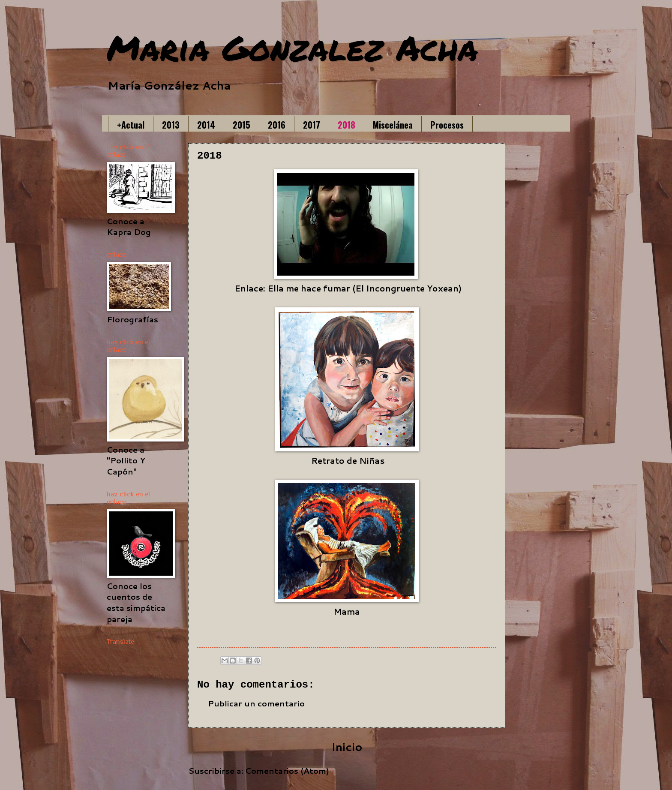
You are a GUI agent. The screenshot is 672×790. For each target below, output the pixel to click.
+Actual (131, 125)
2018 (346, 125)
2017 (312, 125)
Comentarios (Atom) (287, 771)
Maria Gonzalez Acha (292, 47)
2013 (171, 125)
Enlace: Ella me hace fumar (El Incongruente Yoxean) (348, 288)
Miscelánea (393, 125)
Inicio (347, 747)
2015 (241, 125)
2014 (206, 125)
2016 (277, 125)
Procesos (447, 125)
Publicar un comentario (256, 703)
